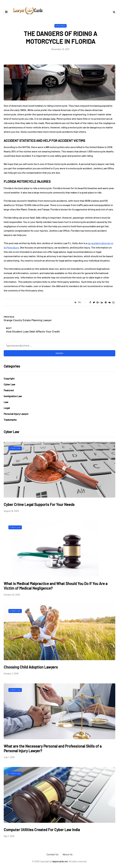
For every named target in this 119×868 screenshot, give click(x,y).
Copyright (9, 378)
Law (6, 402)
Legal (7, 408)
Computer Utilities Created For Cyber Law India (42, 830)
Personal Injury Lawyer (16, 414)
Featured (61, 26)
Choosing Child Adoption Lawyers (31, 667)
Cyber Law (9, 384)
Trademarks (10, 420)
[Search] (59, 345)
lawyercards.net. (60, 861)
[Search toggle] (113, 12)
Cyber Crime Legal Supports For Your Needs (39, 504)
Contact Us (52, 854)
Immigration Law (13, 396)
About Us (68, 854)
